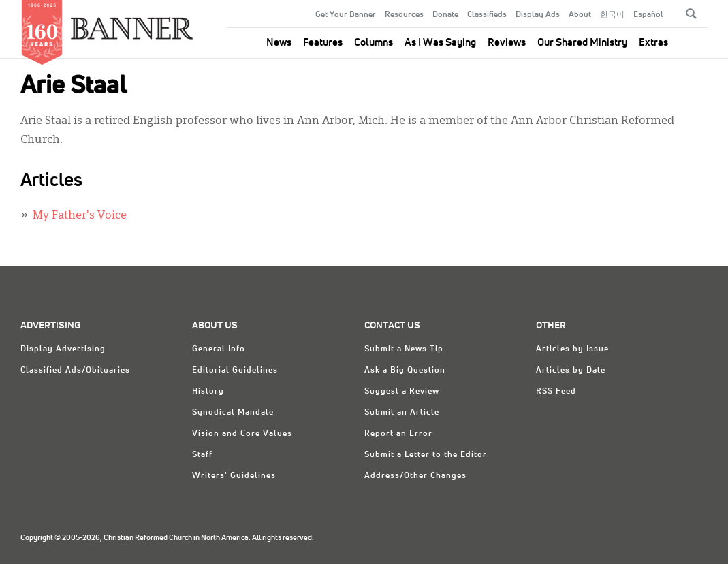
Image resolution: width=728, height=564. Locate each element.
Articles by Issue (572, 349)
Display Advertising (63, 349)
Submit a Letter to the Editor (426, 455)
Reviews (507, 43)
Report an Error (398, 434)
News (279, 43)
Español (648, 15)
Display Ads (538, 15)
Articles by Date (571, 371)
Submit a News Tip (404, 349)
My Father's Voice (80, 216)
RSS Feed (556, 392)
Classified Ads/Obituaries (75, 371)
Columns (374, 43)
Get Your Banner (346, 15)
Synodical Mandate (233, 413)
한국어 (612, 15)
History (208, 392)
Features (323, 43)
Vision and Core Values (242, 434)
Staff (202, 455)
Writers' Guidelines (234, 476)
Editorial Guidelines (235, 371)
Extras (653, 43)
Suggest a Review (402, 392)
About (580, 15)
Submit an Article (402, 413)
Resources (404, 15)
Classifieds (487, 15)
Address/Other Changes (415, 476)
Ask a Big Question (405, 371)
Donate (445, 15)
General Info (219, 349)
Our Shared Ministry (582, 43)
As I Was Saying (440, 43)
